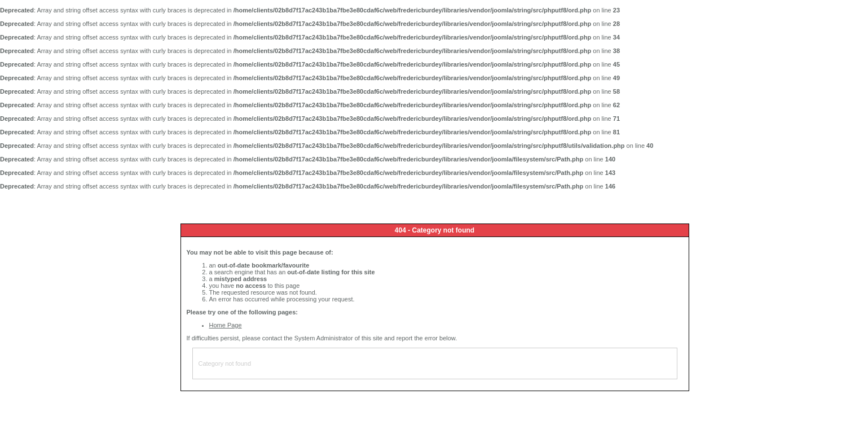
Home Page (226, 325)
